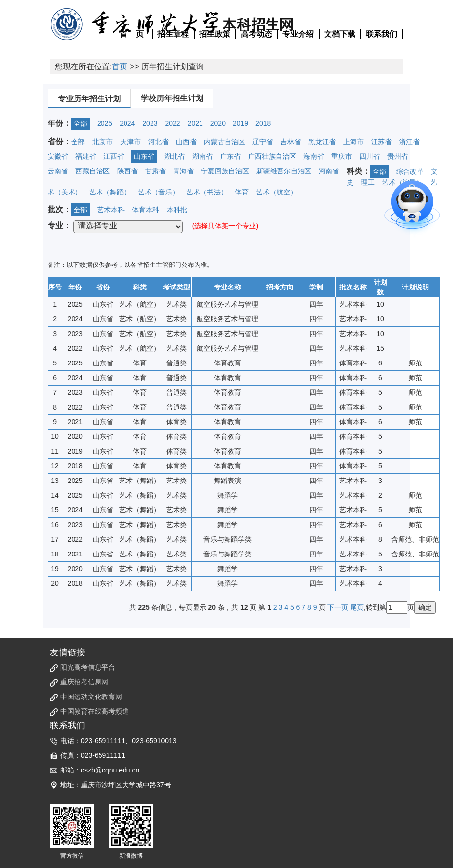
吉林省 (291, 142)
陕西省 (127, 171)
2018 (263, 123)
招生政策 (215, 34)
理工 (368, 182)
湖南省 (202, 156)
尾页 (357, 607)
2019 (240, 123)
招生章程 (173, 34)
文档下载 (340, 34)
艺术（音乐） (158, 192)
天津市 (130, 142)
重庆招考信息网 (84, 682)
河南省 (329, 171)
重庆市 (342, 156)
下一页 (338, 607)
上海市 (353, 142)
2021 (195, 123)
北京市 (102, 142)
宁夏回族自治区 (225, 171)
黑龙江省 (322, 142)
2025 (105, 123)
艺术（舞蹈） (110, 192)
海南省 (314, 156)
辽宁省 (263, 142)
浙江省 (409, 142)
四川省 (370, 156)
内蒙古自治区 (225, 142)
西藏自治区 (93, 171)
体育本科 (146, 210)
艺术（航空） (277, 192)
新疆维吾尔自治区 (284, 171)
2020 (218, 123)
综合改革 (410, 171)
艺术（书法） (207, 192)
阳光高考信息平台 (88, 667)
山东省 (144, 156)
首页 (120, 66)
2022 (172, 123)
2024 (127, 123)
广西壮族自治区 (272, 156)
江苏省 (381, 142)
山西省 (186, 142)
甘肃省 (155, 171)
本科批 (177, 210)
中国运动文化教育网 (91, 697)
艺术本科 (111, 210)
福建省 (86, 156)
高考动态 (256, 34)
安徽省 (58, 156)
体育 (242, 192)
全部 (80, 123)
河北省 (158, 142)
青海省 (183, 171)
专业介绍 (298, 34)
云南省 (58, 171)
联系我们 (381, 34)
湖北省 (175, 156)
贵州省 (398, 156)
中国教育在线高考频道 (95, 711)
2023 (150, 123)
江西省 (114, 156)
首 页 (132, 34)
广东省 (230, 156)
